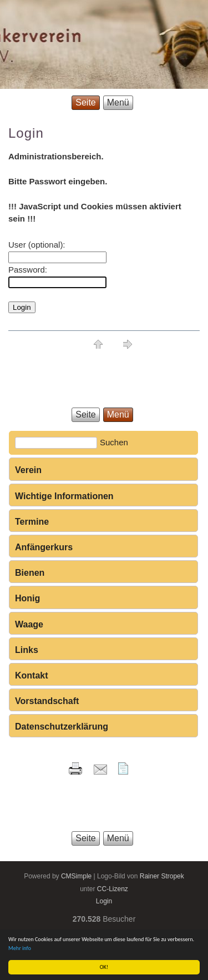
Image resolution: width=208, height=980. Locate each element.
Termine (32, 522)
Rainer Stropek (162, 876)
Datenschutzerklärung (62, 727)
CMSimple (76, 876)
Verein (28, 470)
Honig (27, 598)
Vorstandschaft (47, 701)
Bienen (30, 573)
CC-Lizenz (113, 889)
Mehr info (20, 948)
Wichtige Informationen (64, 496)
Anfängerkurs (44, 547)
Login (104, 901)
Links (27, 650)
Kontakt (32, 675)
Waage (29, 624)
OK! (104, 967)
